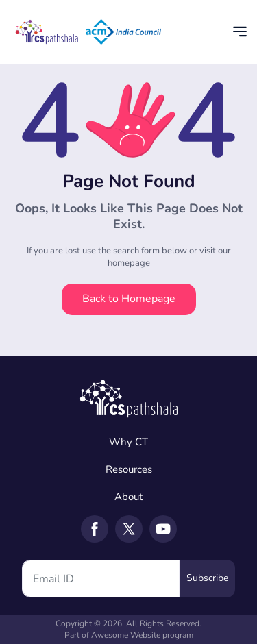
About (128, 497)
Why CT (128, 442)
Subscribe (207, 578)
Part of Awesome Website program (129, 635)
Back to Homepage (129, 299)
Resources (129, 469)
